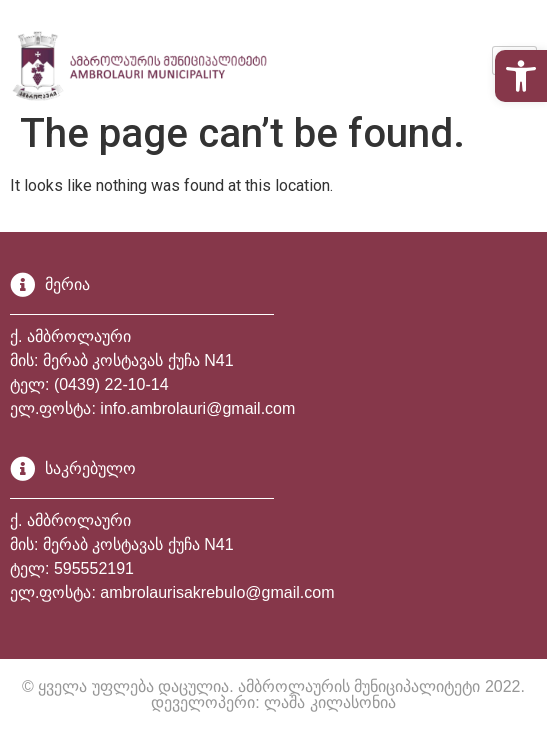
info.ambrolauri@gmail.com (197, 408)
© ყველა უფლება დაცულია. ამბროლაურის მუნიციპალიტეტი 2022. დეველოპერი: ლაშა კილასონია (273, 694)
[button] (521, 76)
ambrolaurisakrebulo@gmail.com (217, 592)
